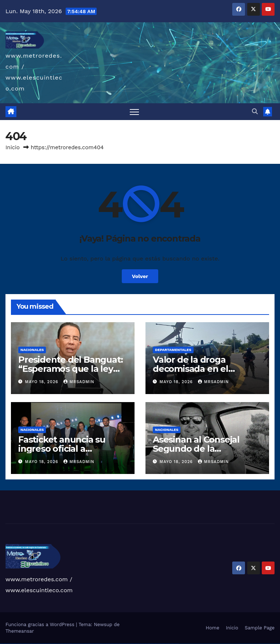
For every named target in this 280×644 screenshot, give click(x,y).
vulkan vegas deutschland (20, 644)
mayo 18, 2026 (43, 382)
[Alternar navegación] (134, 112)
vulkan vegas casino (9, 644)
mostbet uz (109, 644)
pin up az (104, 644)
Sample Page (260, 628)
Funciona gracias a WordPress (41, 624)
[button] (255, 111)
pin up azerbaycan (101, 644)
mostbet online (125, 644)
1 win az (67, 644)
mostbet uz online (137, 644)
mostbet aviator (160, 644)
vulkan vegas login (14, 644)
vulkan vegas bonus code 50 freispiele (52, 644)
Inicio (13, 147)
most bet (141, 644)
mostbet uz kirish (120, 644)
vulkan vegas (1, 644)
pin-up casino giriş (89, 644)
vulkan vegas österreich (38, 644)
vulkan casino (5, 644)
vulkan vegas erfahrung (44, 644)
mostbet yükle (173, 644)
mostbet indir (156, 644)
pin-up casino (93, 644)
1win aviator (65, 644)
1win (57, 644)
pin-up (83, 644)
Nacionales (32, 350)
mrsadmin (79, 382)
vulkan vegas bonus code (26, 644)
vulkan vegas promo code (32, 644)
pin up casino (81, 644)
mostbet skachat (113, 644)
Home (212, 628)
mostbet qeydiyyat (177, 644)
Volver (140, 276)
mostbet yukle (153, 644)
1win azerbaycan (71, 644)
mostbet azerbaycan (168, 644)
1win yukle (74, 644)
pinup (78, 644)
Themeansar (20, 631)
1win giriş (62, 644)
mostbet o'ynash (133, 644)
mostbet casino (129, 644)
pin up (76, 644)
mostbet (107, 644)
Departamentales (173, 350)
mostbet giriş (149, 644)
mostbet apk (117, 644)
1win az (60, 644)
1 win (58, 644)
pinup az (85, 644)
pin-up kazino (96, 644)
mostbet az (146, 644)
